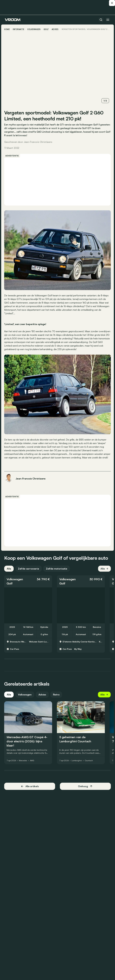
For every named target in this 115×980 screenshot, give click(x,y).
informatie (19, 29)
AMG (33, 763)
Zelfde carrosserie (29, 571)
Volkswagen (35, 29)
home (8, 29)
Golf (47, 29)
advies (56, 29)
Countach (89, 763)
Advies (43, 697)
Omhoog (85, 789)
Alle (9, 571)
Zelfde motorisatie (57, 571)
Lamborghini (77, 763)
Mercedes (24, 763)
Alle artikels (30, 789)
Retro (57, 697)
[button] (29, 584)
